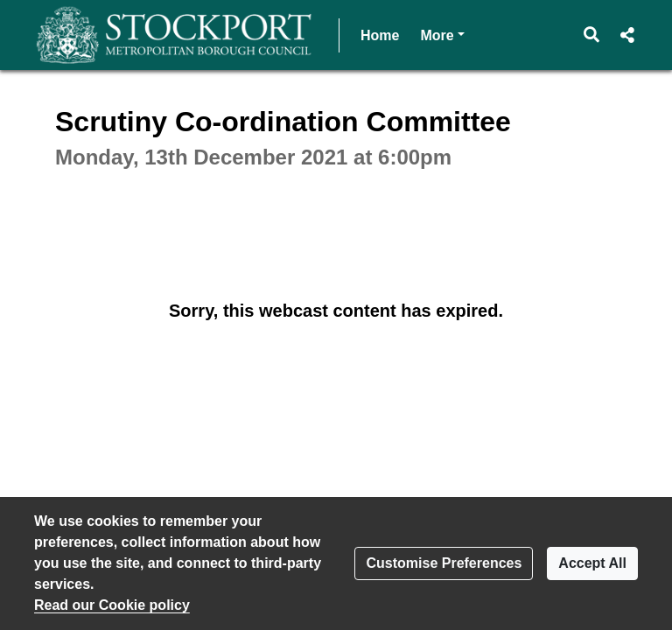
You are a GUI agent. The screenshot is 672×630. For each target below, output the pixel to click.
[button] (592, 35)
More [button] (442, 34)
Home (380, 35)
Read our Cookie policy (112, 605)
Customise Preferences (444, 563)
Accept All (592, 563)
